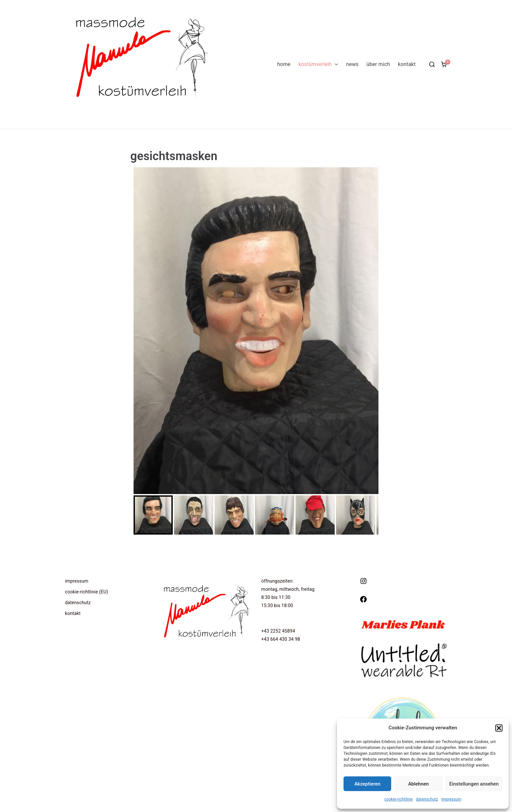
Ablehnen (418, 784)
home (284, 64)
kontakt (407, 64)
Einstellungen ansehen (474, 784)
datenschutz (427, 799)
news (352, 64)
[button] (499, 728)
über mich (378, 64)
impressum (451, 799)
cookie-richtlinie (399, 799)
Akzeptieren (367, 784)
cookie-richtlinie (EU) (87, 592)
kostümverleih (318, 65)
